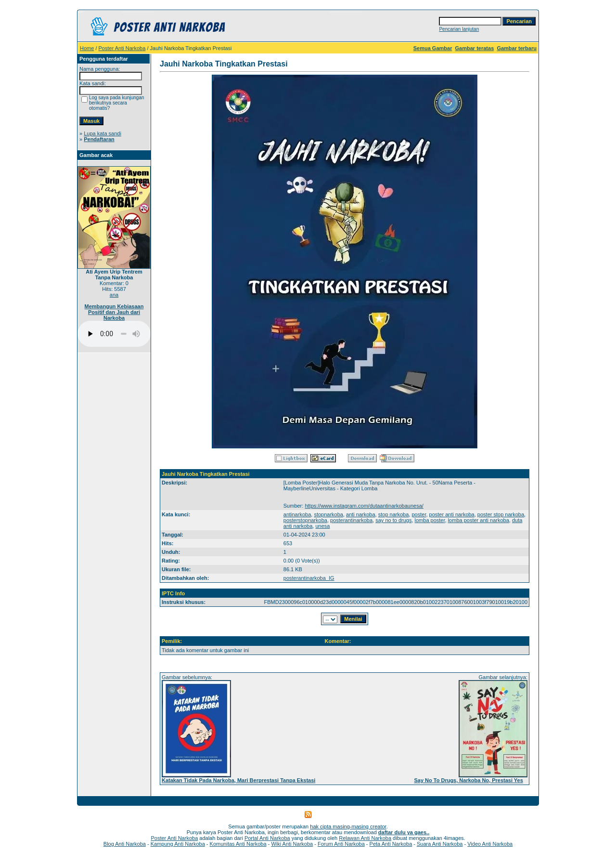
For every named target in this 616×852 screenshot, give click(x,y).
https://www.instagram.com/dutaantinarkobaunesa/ (364, 506)
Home (87, 48)
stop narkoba (394, 514)
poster (419, 514)
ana (114, 295)
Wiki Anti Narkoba (292, 844)
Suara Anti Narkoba (440, 844)
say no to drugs (393, 520)
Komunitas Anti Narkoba (238, 844)
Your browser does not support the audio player (114, 334)
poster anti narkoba (452, 514)
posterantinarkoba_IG (309, 578)
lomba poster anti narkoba (479, 520)
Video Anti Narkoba (490, 844)
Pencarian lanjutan (459, 29)
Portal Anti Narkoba (267, 838)
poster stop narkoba (501, 514)
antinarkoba (297, 514)
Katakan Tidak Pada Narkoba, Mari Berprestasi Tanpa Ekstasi (238, 780)
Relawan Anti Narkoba (365, 838)
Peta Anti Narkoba (391, 844)
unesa (322, 526)
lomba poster (430, 520)
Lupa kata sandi (103, 133)
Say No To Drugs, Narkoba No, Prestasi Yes (468, 780)
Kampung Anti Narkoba (178, 844)
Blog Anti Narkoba (125, 844)
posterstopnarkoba (305, 520)
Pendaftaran (99, 139)
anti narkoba (361, 514)
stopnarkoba (328, 514)
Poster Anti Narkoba (122, 48)
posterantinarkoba (351, 520)
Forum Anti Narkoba (341, 844)
